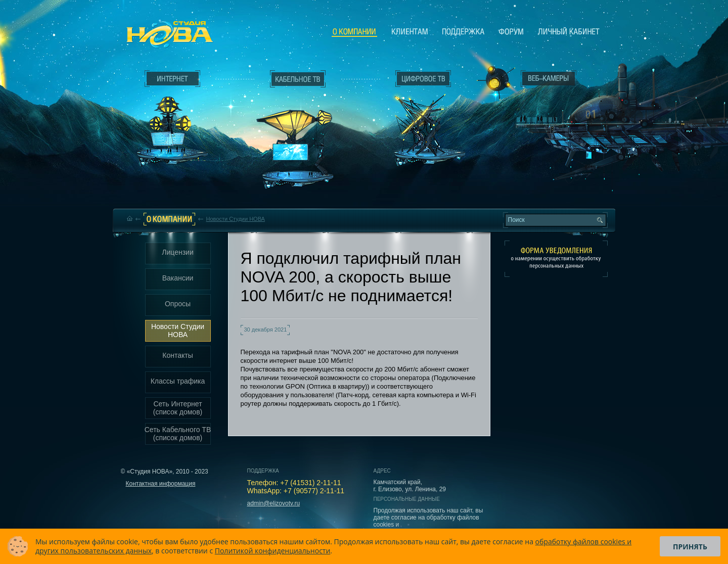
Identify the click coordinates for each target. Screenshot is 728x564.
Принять (690, 547)
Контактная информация (161, 484)
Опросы (178, 304)
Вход (551, 168)
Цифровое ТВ (418, 115)
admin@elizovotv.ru (274, 503)
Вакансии (178, 278)
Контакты (177, 355)
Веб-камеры (493, 81)
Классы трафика (178, 381)
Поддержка (463, 31)
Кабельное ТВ (298, 134)
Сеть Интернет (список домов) (178, 408)
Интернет (172, 79)
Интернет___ (170, 119)
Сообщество (511, 31)
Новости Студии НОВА (236, 219)
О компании (354, 32)
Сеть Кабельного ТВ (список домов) (178, 434)
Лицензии (177, 252)
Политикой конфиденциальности (273, 551)
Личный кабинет (569, 31)
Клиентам (410, 31)
